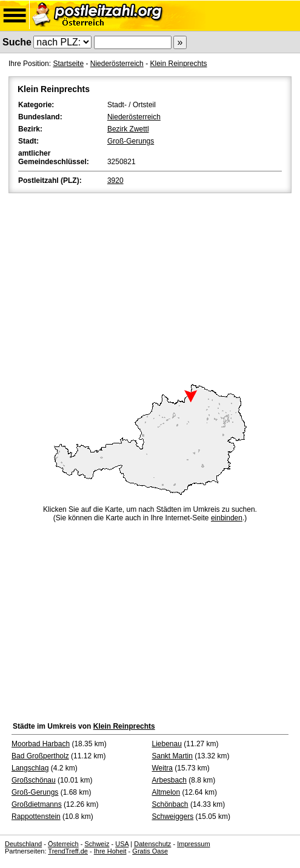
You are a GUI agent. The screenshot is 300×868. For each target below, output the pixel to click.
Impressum (193, 844)
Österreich (63, 844)
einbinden (227, 518)
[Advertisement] (150, 287)
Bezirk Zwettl (128, 129)
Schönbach (170, 804)
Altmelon (166, 792)
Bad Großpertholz (40, 756)
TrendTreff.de (68, 851)
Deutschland (23, 844)
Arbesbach (169, 780)
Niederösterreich (117, 64)
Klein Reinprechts (178, 64)
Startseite (68, 64)
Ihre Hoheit (110, 851)
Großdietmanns (37, 804)
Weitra (162, 768)
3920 (115, 181)
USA (122, 844)
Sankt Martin (172, 756)
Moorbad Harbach (41, 744)
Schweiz (97, 844)
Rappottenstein (36, 817)
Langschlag (30, 768)
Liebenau (167, 744)
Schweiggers (173, 817)
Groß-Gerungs (131, 141)
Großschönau (34, 780)
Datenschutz (152, 844)
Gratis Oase (150, 851)
